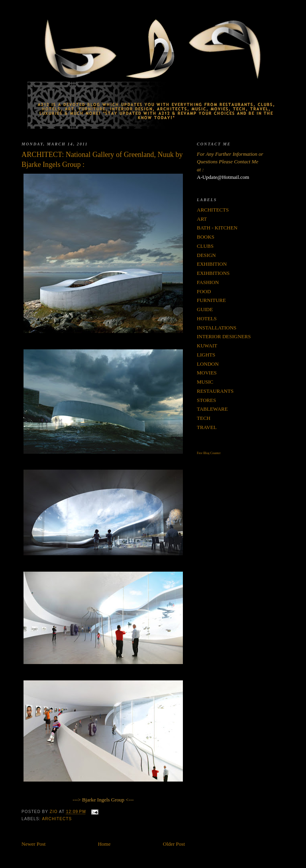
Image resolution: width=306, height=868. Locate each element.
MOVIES (207, 373)
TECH (204, 418)
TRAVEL (207, 427)
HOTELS (207, 318)
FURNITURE (211, 300)
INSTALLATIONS (217, 328)
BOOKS (206, 237)
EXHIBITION (212, 264)
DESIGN (206, 255)
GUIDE (205, 309)
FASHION (208, 282)
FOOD (204, 291)
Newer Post (33, 844)
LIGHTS (206, 355)
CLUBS (205, 246)
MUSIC (205, 382)
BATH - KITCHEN (217, 228)
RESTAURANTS (215, 391)
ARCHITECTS (57, 819)
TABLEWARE (212, 409)
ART (202, 219)
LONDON (208, 364)
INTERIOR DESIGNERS (224, 336)
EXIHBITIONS (213, 273)
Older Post (174, 844)
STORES (206, 400)
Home (104, 844)
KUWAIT (207, 346)
